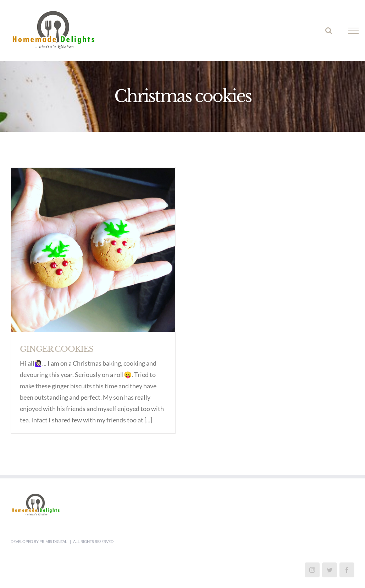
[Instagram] (312, 569)
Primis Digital (54, 541)
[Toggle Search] (329, 30)
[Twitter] (330, 569)
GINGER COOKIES (57, 349)
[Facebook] (347, 569)
